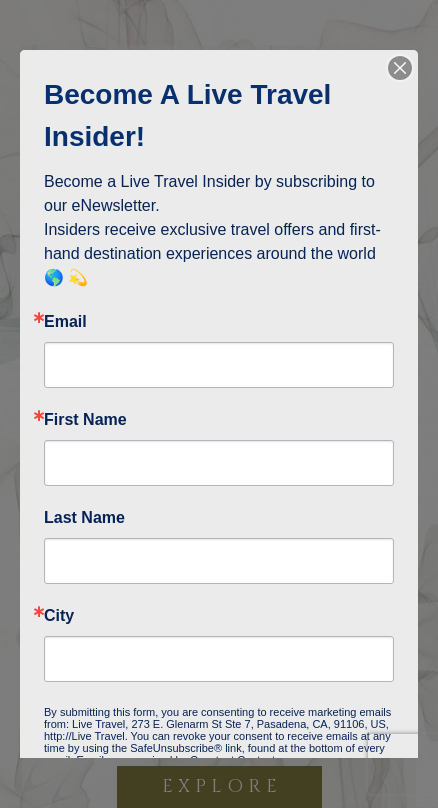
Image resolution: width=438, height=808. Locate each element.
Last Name (84, 518)
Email (65, 322)
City (59, 616)
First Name (85, 420)
